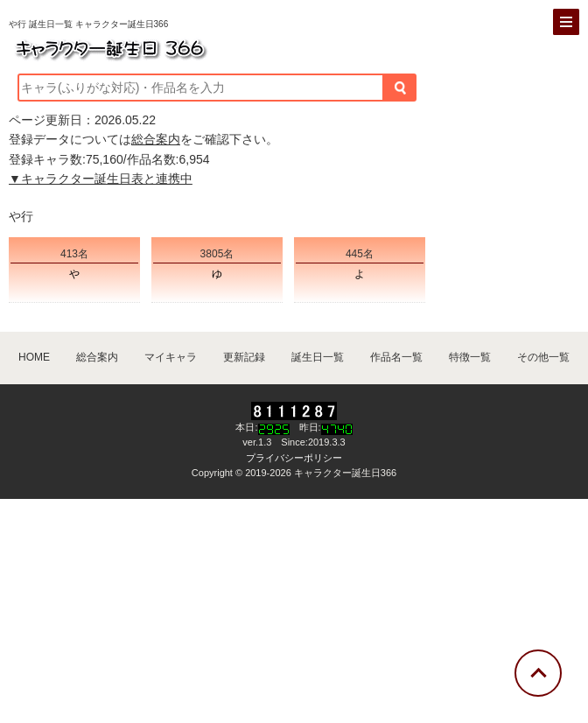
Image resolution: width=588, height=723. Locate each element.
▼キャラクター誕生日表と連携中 (101, 179)
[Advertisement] (294, 608)
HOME (34, 357)
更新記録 (244, 357)
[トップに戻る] (538, 673)
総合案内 (156, 139)
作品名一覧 (396, 357)
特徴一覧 (470, 357)
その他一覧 (543, 357)
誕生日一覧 (318, 357)
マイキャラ (171, 357)
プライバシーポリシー (294, 458)
